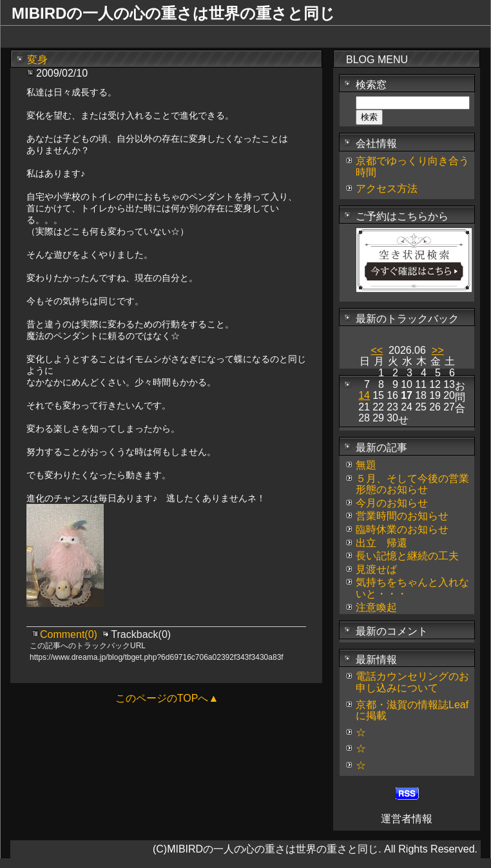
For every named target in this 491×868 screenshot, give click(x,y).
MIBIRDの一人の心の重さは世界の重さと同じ (173, 13)
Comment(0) (70, 634)
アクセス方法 (387, 188)
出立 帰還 (381, 543)
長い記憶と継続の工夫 (407, 556)
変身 (37, 60)
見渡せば (376, 569)
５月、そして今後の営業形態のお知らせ (412, 484)
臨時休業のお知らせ (402, 529)
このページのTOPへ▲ (167, 698)
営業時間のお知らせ (402, 516)
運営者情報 (407, 819)
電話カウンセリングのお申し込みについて (412, 682)
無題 (366, 465)
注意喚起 (376, 607)
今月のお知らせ (392, 503)
